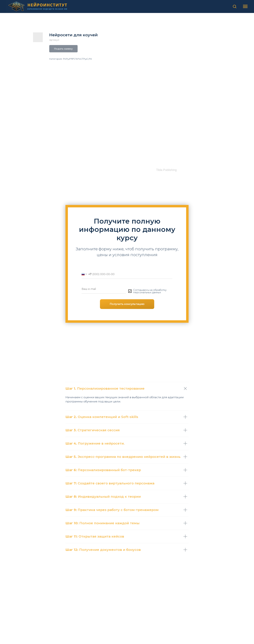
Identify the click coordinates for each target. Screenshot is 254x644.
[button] (235, 6)
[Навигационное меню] (245, 6)
